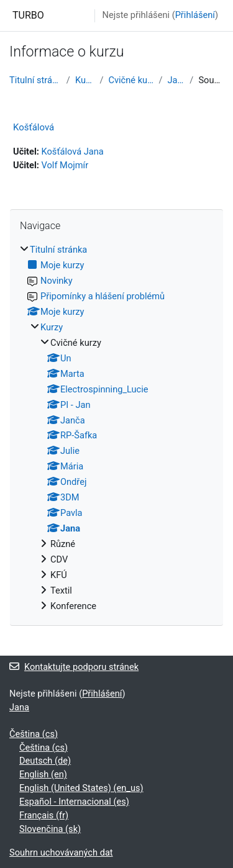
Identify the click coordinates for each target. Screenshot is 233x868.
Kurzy (85, 80)
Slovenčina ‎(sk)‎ (50, 829)
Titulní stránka (35, 80)
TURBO (28, 15)
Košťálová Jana (73, 151)
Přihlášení (195, 15)
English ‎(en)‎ (43, 774)
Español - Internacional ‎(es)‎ (74, 802)
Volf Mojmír (65, 165)
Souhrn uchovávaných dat (61, 852)
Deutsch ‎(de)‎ (45, 761)
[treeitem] (116, 428)
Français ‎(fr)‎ (44, 815)
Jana (176, 80)
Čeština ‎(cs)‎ (34, 734)
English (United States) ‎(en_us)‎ (81, 788)
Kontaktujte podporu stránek (74, 667)
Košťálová (34, 127)
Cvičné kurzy (131, 80)
